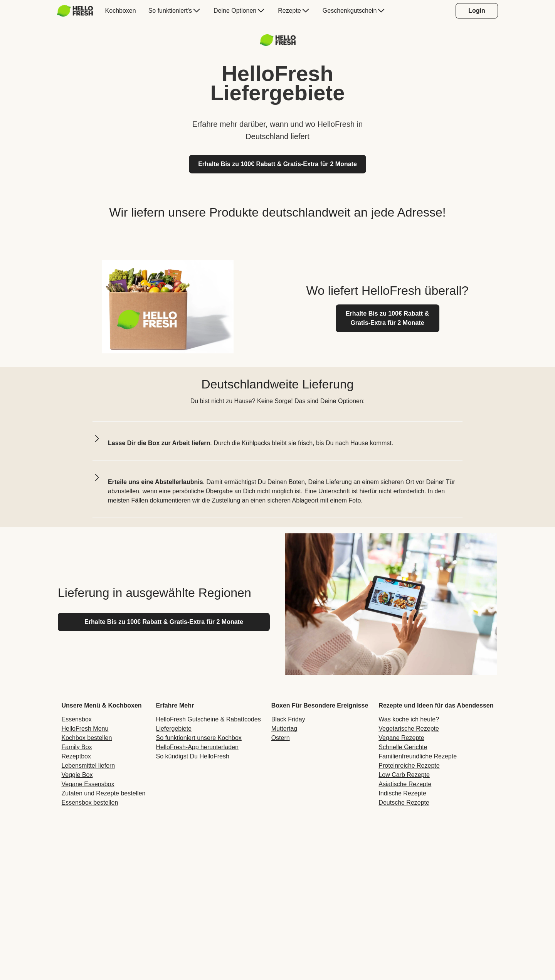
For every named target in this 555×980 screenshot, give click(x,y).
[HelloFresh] (75, 11)
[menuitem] (78, 11)
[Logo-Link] (278, 44)
